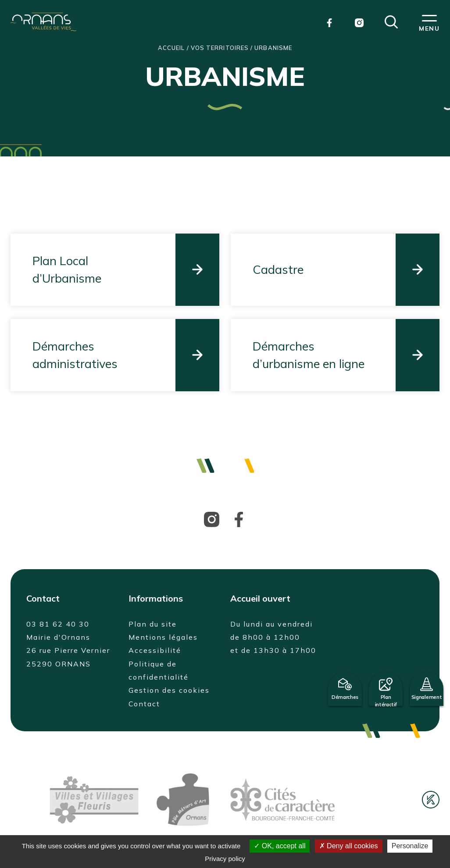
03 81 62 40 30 (58, 624)
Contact (144, 704)
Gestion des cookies (169, 690)
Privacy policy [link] (225, 859)
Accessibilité (155, 650)
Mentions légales (163, 637)
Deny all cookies (349, 846)
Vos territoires (220, 48)
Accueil (171, 48)
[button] (391, 21)
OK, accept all (280, 846)
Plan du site (153, 624)
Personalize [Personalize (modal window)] (410, 846)
